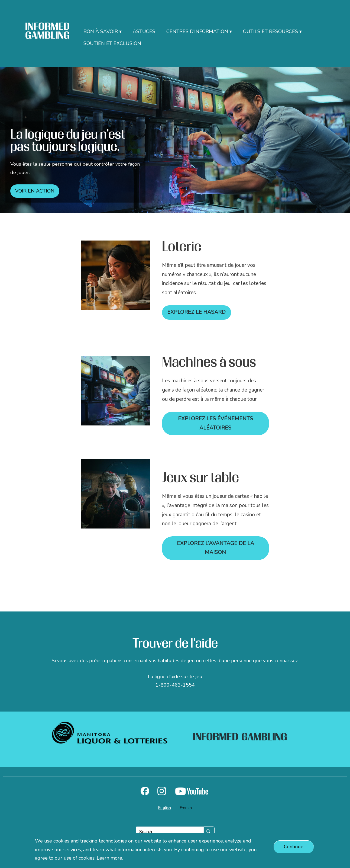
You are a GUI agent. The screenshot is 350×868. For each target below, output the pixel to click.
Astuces (144, 31)
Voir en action (35, 191)
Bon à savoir (101, 31)
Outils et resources (270, 31)
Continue (294, 847)
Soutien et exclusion (112, 43)
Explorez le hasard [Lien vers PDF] (196, 312)
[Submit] (209, 832)
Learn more (109, 858)
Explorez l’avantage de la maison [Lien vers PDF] (215, 548)
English (165, 808)
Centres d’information (197, 31)
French (186, 808)
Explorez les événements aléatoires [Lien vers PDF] (215, 423)
